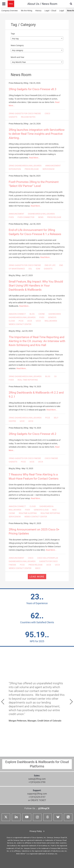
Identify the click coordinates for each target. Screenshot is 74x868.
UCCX (38, 321)
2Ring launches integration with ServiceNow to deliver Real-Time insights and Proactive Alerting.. (37, 134)
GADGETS (13, 117)
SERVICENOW (48, 169)
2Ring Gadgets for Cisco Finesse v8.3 (33, 89)
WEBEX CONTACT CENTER (20, 324)
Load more (37, 577)
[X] (6, 817)
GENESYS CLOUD (41, 510)
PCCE (21, 321)
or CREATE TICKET (37, 800)
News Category (17, 45)
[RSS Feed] (68, 817)
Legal (62, 11)
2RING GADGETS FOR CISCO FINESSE (25, 113)
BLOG (32, 314)
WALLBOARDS (51, 321)
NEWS (41, 217)
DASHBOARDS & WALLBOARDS (41, 214)
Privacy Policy (37, 831)
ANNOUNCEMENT (53, 166)
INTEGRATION (15, 169)
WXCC (38, 568)
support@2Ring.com (37, 794)
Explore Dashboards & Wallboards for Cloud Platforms (37, 764)
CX (55, 376)
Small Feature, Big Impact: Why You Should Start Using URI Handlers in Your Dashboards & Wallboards (36, 286)
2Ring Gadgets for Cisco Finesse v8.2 (33, 434)
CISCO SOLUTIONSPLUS (48, 558)
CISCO (47, 113)
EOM (38, 269)
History (38, 11)
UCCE (30, 321)
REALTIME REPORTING (50, 513)
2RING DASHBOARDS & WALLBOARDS (25, 166)
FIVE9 (11, 217)
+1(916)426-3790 (37, 782)
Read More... (34, 158)
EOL (30, 269)
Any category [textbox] (18, 50)
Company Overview (10, 11)
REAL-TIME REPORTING (28, 380)
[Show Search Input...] (71, 4)
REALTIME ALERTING (28, 513)
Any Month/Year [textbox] (19, 62)
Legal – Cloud (50, 11)
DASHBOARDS (55, 314)
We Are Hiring (27, 11)
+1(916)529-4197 (37, 797)
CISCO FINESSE (51, 458)
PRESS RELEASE (32, 169)
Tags (13, 34)
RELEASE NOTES (28, 117)
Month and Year (18, 57)
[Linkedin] (16, 817)
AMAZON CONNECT (17, 314)
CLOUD (33, 506)
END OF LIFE (50, 265)
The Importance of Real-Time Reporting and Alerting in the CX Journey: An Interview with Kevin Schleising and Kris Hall (37, 341)
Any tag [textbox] (15, 39)
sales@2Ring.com (37, 779)
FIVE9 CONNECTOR (26, 217)
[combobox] (37, 38)
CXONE (42, 314)
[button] (3, 702)
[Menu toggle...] (4, 4)
